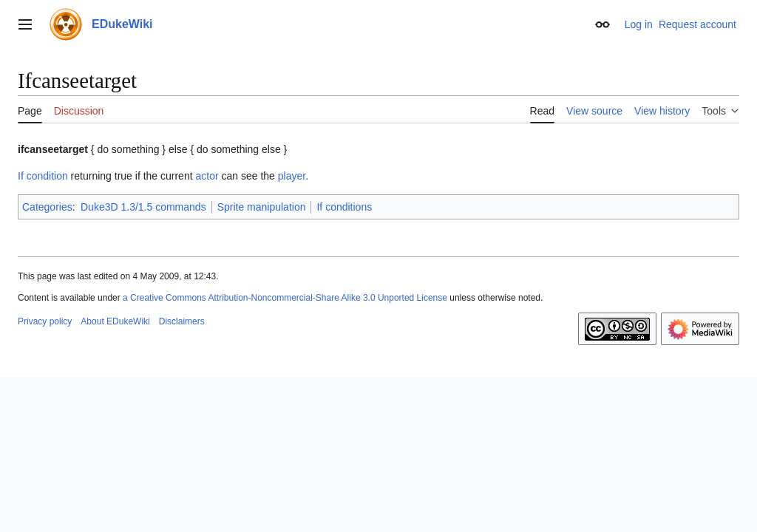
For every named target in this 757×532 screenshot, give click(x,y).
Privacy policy (45, 321)
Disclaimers (182, 321)
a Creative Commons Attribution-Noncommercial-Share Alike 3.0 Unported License (285, 298)
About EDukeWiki (115, 321)
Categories (47, 207)
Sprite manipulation (262, 207)
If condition (43, 176)
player (292, 176)
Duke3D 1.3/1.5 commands (143, 207)
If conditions (344, 207)
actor (207, 176)
